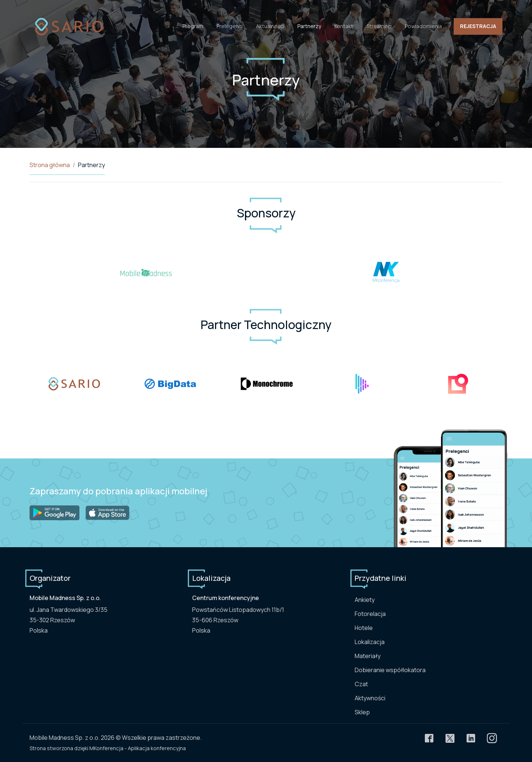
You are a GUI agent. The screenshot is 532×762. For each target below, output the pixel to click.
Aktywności (370, 698)
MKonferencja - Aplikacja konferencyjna (138, 748)
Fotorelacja (370, 614)
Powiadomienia (423, 26)
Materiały (368, 656)
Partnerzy (309, 26)
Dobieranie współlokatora (390, 670)
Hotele (364, 628)
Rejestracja (478, 26)
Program (193, 26)
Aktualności (270, 26)
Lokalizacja (370, 642)
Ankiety (365, 600)
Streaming (379, 26)
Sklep (362, 712)
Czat (361, 684)
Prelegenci (230, 26)
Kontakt (344, 26)
